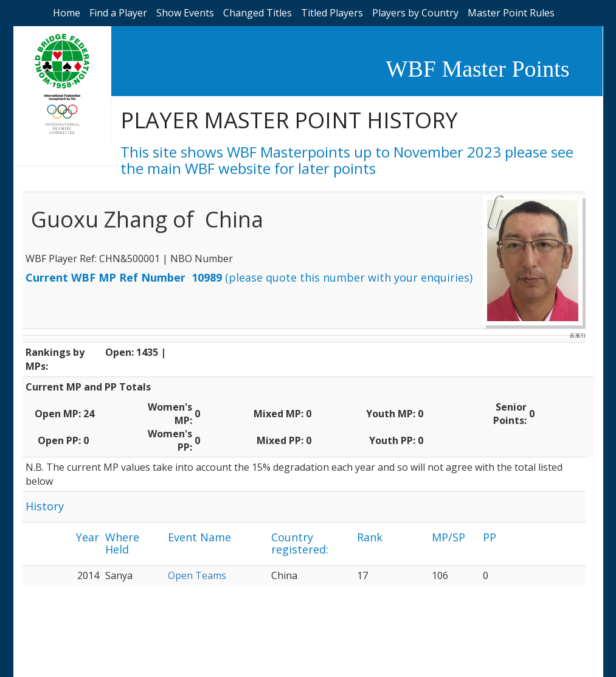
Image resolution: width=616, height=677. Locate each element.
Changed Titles (258, 13)
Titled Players (332, 13)
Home (67, 13)
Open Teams (197, 575)
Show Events (185, 13)
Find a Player (118, 13)
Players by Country (415, 13)
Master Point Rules (511, 13)
